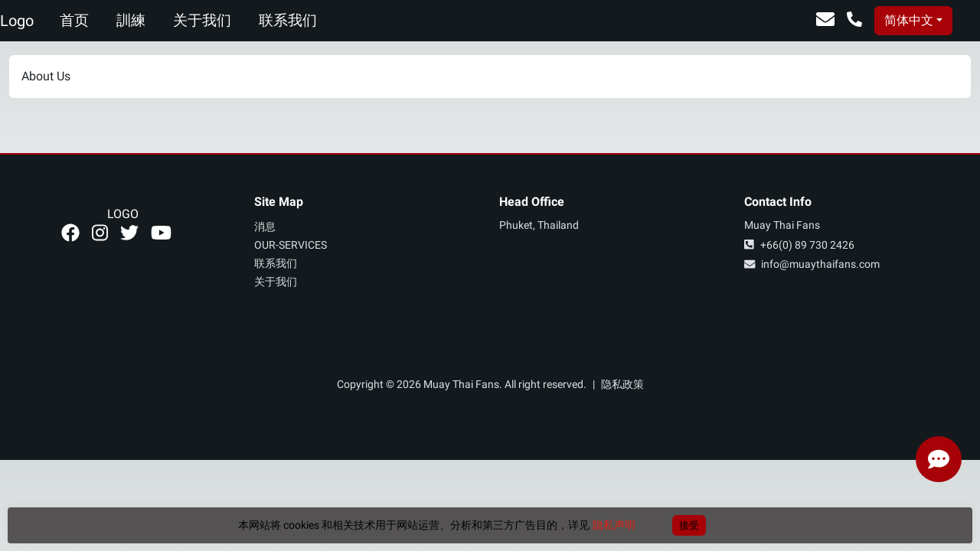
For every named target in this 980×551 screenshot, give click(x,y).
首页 (74, 20)
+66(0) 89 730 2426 (799, 245)
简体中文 (909, 20)
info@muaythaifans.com (812, 264)
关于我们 (202, 20)
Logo (17, 21)
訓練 (131, 20)
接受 (689, 525)
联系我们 (288, 20)
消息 (265, 227)
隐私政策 (622, 385)
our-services (291, 245)
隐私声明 (614, 525)
